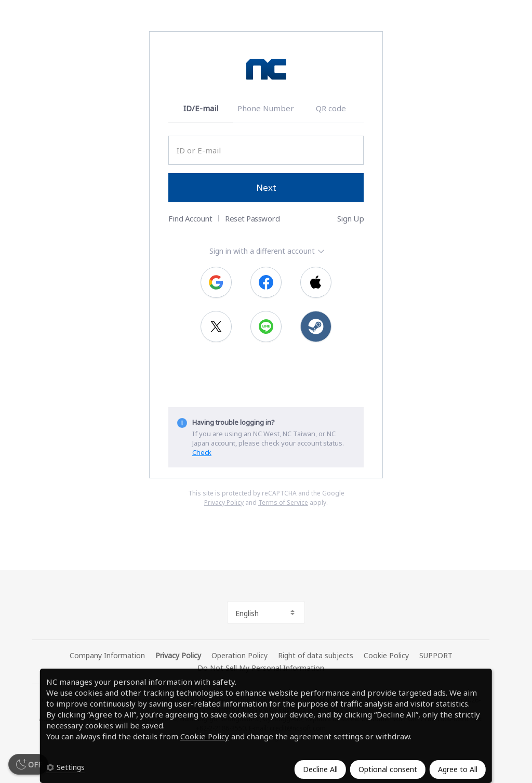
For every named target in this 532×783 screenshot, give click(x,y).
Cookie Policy (205, 736)
